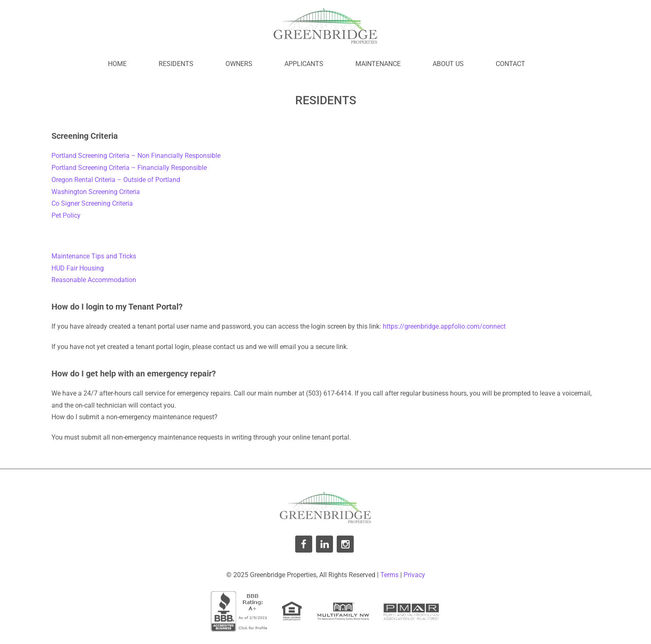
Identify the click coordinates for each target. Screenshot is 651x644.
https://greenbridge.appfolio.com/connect (444, 326)
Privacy (414, 575)
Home (117, 64)
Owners (239, 64)
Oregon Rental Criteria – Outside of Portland (116, 180)
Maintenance (378, 64)
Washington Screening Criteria (96, 192)
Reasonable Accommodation (94, 280)
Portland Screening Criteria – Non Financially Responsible (136, 156)
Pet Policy (66, 215)
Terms (389, 575)
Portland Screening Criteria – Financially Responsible (129, 168)
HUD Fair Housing (78, 268)
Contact (510, 64)
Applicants (304, 64)
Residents (176, 64)
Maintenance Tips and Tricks (94, 256)
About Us (448, 64)
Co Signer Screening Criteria (92, 203)
